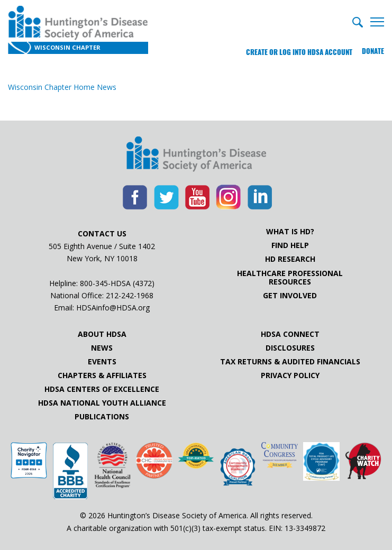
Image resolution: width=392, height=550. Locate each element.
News (102, 348)
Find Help (290, 245)
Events (102, 362)
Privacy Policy (290, 375)
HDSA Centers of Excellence (102, 389)
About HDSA (102, 334)
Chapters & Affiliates (102, 375)
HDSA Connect (290, 334)
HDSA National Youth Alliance (102, 403)
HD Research (290, 259)
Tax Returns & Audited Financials (290, 362)
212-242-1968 (130, 295)
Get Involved (290, 296)
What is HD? (290, 232)
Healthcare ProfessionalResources (290, 278)
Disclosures (290, 348)
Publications (102, 417)
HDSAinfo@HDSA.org (113, 308)
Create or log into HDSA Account (297, 50)
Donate (373, 50)
